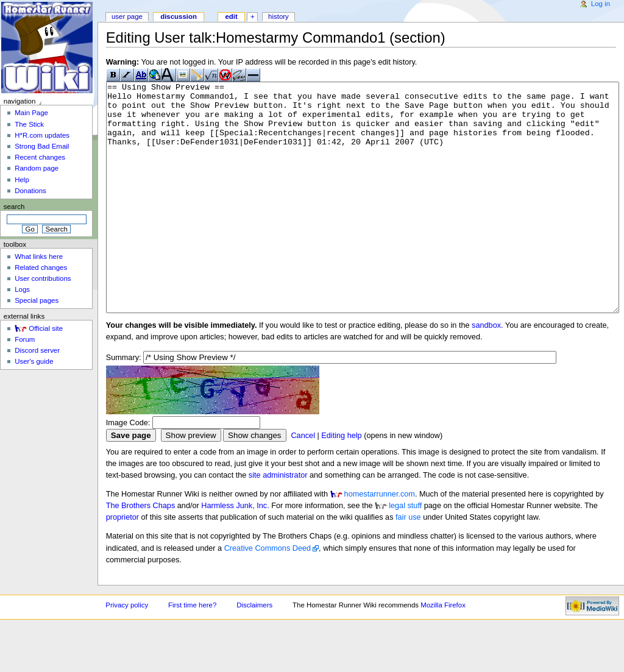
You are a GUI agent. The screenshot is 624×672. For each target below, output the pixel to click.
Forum (25, 339)
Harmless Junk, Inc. (235, 551)
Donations (30, 191)
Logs (22, 289)
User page (127, 16)
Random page (37, 168)
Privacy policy (127, 651)
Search (14, 207)
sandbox (486, 371)
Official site (46, 328)
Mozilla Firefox (443, 651)
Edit (231, 16)
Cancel (303, 481)
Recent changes (40, 157)
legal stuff (405, 551)
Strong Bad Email (42, 146)
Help (22, 180)
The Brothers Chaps (141, 551)
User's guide (34, 361)
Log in (601, 4)
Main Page (31, 113)
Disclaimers (254, 651)
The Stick (29, 124)
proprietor (122, 563)
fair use (408, 563)
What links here (39, 256)
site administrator (278, 521)
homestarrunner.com (380, 540)
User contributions (43, 278)
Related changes (41, 267)
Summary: (124, 403)
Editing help (341, 481)
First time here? (192, 651)
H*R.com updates (42, 135)
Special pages (37, 300)
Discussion (179, 16)
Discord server (37, 350)
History (278, 16)
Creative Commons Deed (268, 594)
